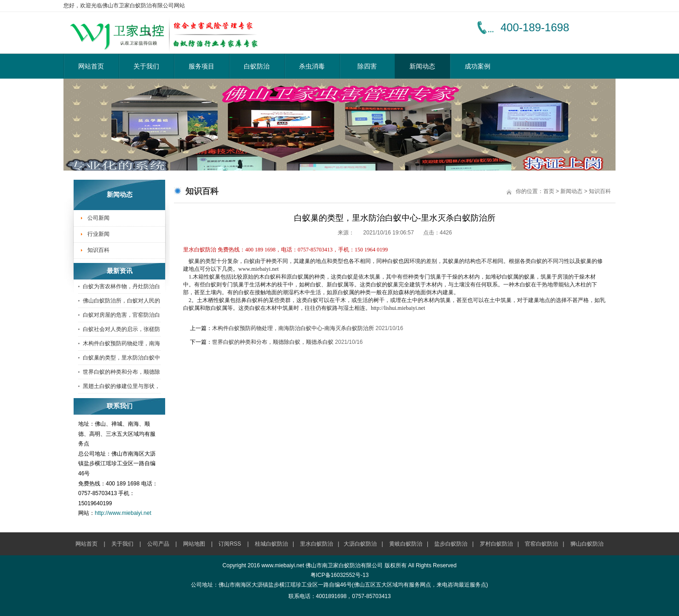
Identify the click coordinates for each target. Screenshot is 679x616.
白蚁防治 (257, 66)
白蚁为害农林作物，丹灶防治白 (121, 286)
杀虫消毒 (312, 66)
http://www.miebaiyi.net (123, 513)
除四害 (367, 66)
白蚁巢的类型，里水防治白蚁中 (121, 358)
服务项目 (201, 66)
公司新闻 (98, 218)
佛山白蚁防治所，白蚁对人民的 (121, 301)
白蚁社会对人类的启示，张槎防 (121, 329)
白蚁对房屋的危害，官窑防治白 (121, 315)
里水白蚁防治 (316, 544)
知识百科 (98, 250)
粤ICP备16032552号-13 (340, 575)
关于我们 (146, 66)
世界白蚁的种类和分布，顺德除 (121, 372)
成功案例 (478, 66)
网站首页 (91, 66)
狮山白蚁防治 (587, 544)
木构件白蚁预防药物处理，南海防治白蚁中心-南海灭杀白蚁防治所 (293, 328)
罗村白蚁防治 (496, 544)
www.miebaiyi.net (259, 269)
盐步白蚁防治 (451, 544)
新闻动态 (422, 66)
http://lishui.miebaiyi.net (398, 308)
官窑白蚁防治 (541, 544)
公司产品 (158, 544)
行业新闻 (98, 234)
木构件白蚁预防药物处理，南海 (121, 343)
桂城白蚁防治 (271, 544)
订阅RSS (230, 544)
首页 (549, 191)
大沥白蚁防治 (360, 544)
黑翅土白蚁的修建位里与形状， (121, 386)
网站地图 (194, 544)
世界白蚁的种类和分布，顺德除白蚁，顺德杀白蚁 (273, 342)
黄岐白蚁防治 (406, 544)
